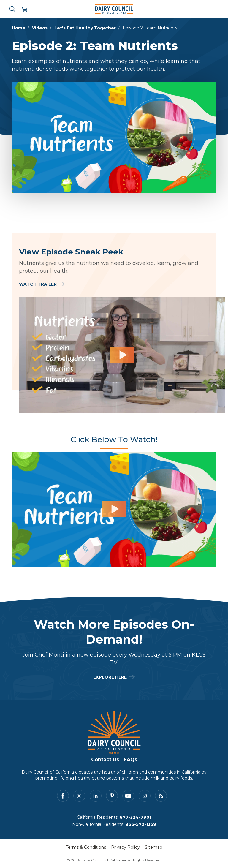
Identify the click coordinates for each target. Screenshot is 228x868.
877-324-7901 (135, 817)
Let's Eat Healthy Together (85, 28)
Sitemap (154, 847)
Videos (40, 28)
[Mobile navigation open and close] (216, 9)
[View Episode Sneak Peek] (122, 355)
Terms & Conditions (86, 847)
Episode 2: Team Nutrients (150, 28)
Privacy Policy (125, 847)
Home (19, 28)
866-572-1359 (141, 824)
